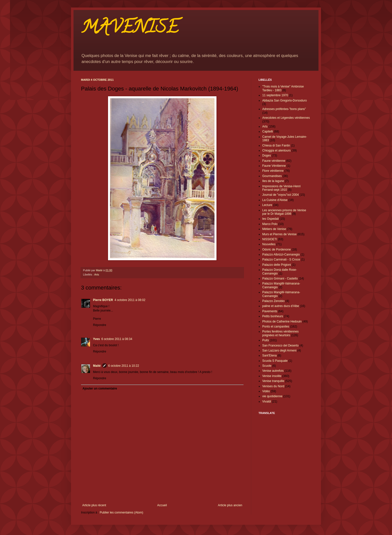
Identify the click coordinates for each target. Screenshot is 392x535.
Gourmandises (272, 176)
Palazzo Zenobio (273, 301)
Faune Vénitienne (274, 166)
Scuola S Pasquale (275, 361)
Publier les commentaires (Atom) (121, 512)
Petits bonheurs (273, 316)
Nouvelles (269, 244)
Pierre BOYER (103, 300)
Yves (96, 339)
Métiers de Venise (274, 229)
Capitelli (268, 131)
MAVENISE (130, 29)
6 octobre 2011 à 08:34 (117, 339)
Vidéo (266, 391)
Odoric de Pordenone (276, 249)
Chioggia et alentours (276, 150)
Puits (266, 340)
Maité (97, 366)
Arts (97, 274)
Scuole (267, 366)
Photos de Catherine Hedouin (282, 321)
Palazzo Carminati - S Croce (281, 259)
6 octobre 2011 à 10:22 (124, 366)
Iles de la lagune (273, 181)
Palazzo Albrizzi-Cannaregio (281, 254)
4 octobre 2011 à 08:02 (130, 300)
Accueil (162, 505)
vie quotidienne (272, 396)
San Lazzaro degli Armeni (279, 350)
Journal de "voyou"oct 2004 (280, 195)
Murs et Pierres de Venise (279, 234)
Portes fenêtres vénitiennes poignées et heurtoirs (280, 333)
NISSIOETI (270, 239)
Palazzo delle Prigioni (277, 265)
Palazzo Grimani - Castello (280, 278)
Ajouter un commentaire (100, 388)
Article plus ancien (230, 505)
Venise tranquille (273, 381)
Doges (267, 155)
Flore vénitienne (273, 171)
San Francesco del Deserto (280, 345)
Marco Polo (270, 224)
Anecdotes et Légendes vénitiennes (286, 118)
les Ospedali (270, 219)
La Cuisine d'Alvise (275, 200)
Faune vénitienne (274, 161)
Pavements (270, 311)
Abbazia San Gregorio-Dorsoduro (284, 100)
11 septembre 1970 (275, 95)
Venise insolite (272, 376)
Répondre (100, 325)
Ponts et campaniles (276, 326)
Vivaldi (267, 401)
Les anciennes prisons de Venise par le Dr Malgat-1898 (284, 212)
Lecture (267, 205)
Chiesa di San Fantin (276, 145)
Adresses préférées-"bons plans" (284, 109)
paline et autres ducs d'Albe (281, 306)
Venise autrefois (273, 371)
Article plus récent (94, 505)
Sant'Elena (269, 355)
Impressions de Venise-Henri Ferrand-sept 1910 (281, 188)
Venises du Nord (273, 386)
